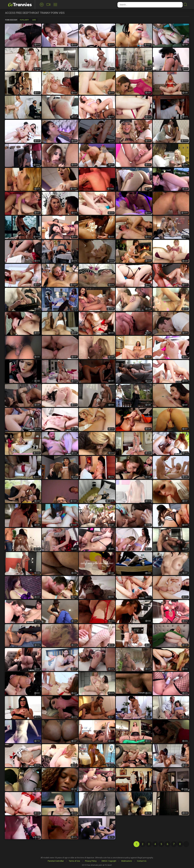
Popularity (24, 20)
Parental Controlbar (56, 861)
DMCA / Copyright (109, 861)
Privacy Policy (91, 861)
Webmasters (127, 861)
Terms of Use (74, 861)
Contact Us (142, 861)
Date (34, 20)
